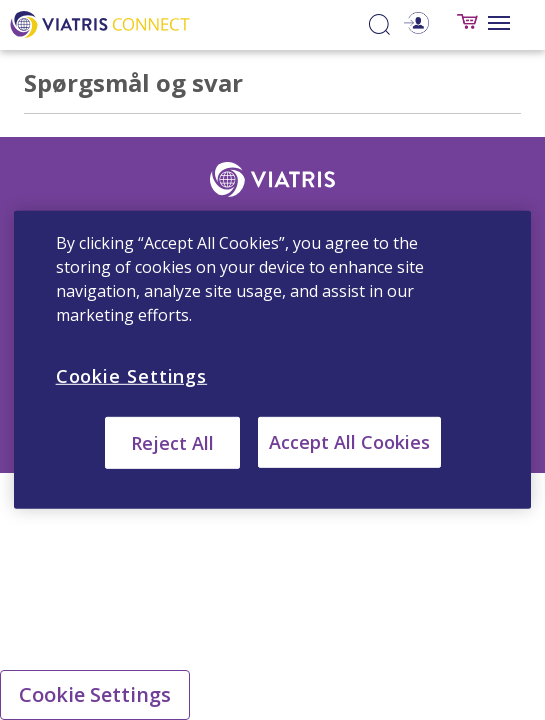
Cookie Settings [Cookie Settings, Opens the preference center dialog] (132, 376)
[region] (273, 360)
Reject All (172, 443)
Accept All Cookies (349, 442)
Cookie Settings (95, 694)
